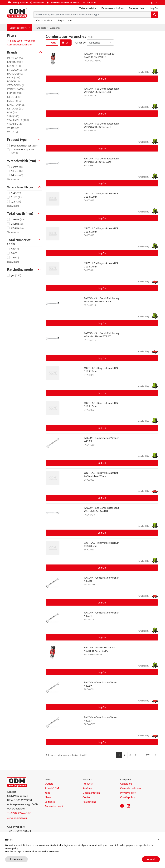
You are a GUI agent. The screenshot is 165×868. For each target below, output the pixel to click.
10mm (17, 171)
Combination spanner (23, 151)
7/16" (17, 197)
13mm (17, 167)
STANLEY (15, 124)
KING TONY (16, 105)
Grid (52, 42)
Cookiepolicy (128, 797)
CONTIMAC (16, 89)
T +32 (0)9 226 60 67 (19, 813)
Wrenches (55, 28)
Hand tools (40, 28)
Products (88, 784)
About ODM (52, 788)
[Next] (155, 755)
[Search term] (92, 15)
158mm (18, 224)
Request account (54, 806)
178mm (18, 219)
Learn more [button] (16, 859)
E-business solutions (113, 8)
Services (87, 788)
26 (14, 253)
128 (148, 755)
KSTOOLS (15, 108)
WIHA (12, 132)
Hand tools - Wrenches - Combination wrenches (22, 42)
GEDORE (14, 97)
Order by (80, 42)
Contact (87, 797)
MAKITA (14, 66)
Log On (102, 79)
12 (15, 257)
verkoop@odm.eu (17, 818)
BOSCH (13, 81)
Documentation (91, 793)
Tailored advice (88, 8)
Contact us (91, 3)
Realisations (89, 802)
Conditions (126, 784)
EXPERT (14, 93)
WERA (13, 128)
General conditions (131, 788)
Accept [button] (151, 859)
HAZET (15, 101)
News (48, 797)
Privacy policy (128, 793)
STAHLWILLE (18, 120)
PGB (12, 112)
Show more (13, 179)
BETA (14, 77)
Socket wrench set (24, 145)
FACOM (15, 62)
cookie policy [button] (12, 848)
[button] (20, 28)
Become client (137, 8)
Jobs (47, 793)
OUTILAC (15, 58)
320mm (18, 228)
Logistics (50, 802)
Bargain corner (65, 20)
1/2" (16, 201)
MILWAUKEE (17, 70)
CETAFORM (17, 85)
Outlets (49, 784)
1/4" (16, 193)
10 (15, 249)
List (66, 42)
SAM (13, 116)
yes (16, 275)
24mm (17, 175)
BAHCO (15, 73)
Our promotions (44, 20)
